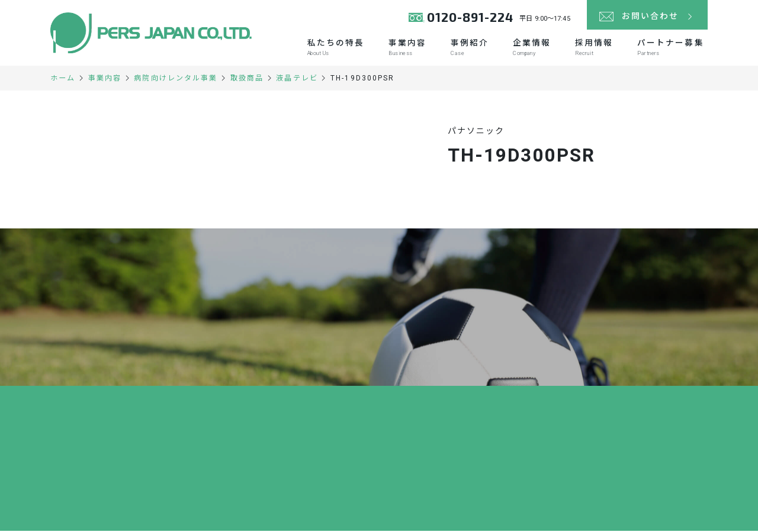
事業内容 (404, 48)
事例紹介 (467, 48)
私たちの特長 (331, 48)
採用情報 (593, 48)
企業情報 (529, 48)
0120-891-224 (470, 17)
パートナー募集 (670, 48)
